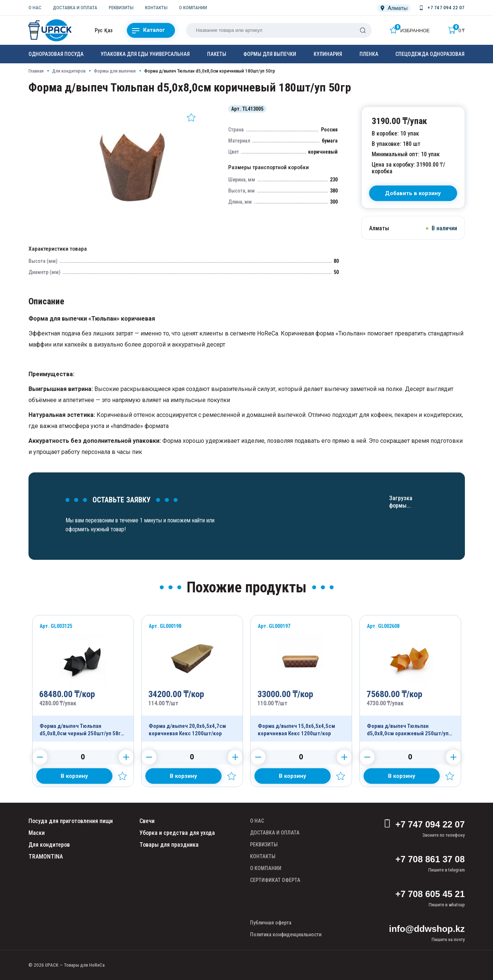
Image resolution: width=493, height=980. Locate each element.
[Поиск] (363, 30)
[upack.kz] (51, 30)
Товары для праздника (169, 845)
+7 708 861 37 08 (430, 859)
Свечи (147, 821)
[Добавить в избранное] (191, 117)
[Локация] (394, 8)
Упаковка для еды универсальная (145, 54)
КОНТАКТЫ (156, 8)
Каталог (148, 30)
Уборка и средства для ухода (177, 833)
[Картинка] (134, 220)
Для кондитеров (69, 71)
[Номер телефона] (441, 8)
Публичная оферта (271, 923)
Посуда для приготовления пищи (71, 821)
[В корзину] (413, 193)
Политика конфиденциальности (286, 934)
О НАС (35, 8)
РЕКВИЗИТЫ (121, 8)
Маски (37, 833)
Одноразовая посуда (56, 54)
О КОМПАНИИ (193, 8)
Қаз (108, 30)
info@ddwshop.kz (427, 929)
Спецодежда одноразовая (430, 54)
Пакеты (217, 54)
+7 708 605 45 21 (430, 894)
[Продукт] (83, 678)
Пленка (369, 54)
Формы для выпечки (270, 54)
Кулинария (328, 54)
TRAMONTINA (46, 857)
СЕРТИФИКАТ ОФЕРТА (275, 880)
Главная (36, 71)
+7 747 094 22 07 (424, 825)
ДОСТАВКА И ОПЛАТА (75, 8)
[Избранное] (410, 30)
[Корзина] (457, 30)
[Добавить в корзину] (74, 776)
